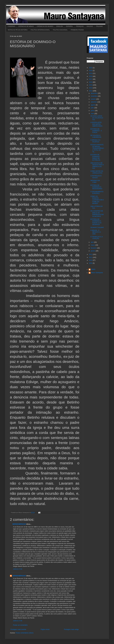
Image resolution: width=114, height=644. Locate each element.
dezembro (94, 93)
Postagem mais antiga (71, 629)
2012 (91, 254)
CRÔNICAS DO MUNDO (45, 26)
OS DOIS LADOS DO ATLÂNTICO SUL (97, 118)
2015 (91, 85)
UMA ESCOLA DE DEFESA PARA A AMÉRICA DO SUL (97, 166)
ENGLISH (60, 26)
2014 (91, 88)
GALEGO (90, 26)
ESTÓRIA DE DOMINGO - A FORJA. (96, 131)
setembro (94, 102)
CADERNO (11, 26)
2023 (91, 68)
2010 (91, 260)
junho (93, 111)
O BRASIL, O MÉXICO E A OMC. (96, 232)
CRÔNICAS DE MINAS (26, 26)
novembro (94, 96)
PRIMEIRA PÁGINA (77, 30)
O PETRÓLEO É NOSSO (96, 177)
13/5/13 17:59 (18, 569)
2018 (91, 76)
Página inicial (45, 629)
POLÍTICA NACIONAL (60, 30)
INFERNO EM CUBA (95, 181)
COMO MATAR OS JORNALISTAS (97, 172)
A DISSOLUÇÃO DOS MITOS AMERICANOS (96, 124)
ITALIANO (99, 26)
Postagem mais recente (18, 629)
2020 (91, 71)
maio (93, 114)
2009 (91, 263)
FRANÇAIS (80, 26)
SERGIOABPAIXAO (19, 524)
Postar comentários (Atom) (25, 633)
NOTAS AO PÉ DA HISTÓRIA (18, 30)
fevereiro (94, 248)
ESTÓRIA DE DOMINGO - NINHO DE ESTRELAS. (95, 157)
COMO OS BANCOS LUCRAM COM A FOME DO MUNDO (97, 200)
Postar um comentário (20, 625)
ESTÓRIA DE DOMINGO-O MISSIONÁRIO (96, 187)
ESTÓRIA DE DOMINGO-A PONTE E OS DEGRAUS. (96, 222)
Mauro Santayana (97, 273)
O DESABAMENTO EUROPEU (97, 193)
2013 (91, 91)
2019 (91, 73)
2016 (91, 82)
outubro (94, 99)
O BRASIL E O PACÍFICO (95, 141)
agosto (93, 105)
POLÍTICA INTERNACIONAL (40, 30)
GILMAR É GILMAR (97, 228)
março (93, 245)
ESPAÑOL (70, 26)
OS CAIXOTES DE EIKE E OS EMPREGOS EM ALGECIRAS (97, 214)
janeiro (93, 251)
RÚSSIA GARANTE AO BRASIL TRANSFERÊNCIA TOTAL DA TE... (97, 148)
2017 (91, 79)
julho (93, 108)
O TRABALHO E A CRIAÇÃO (97, 238)
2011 (91, 257)
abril (92, 242)
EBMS (93, 269)
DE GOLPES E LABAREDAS (96, 136)
